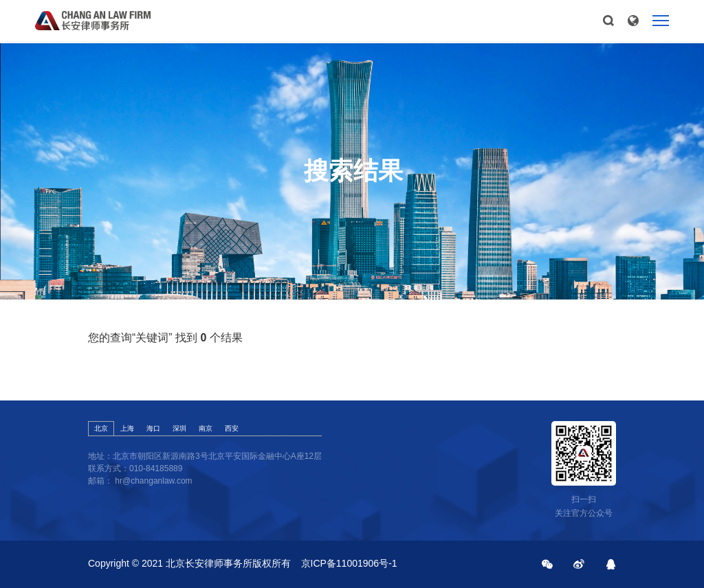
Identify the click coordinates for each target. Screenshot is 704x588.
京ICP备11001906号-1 (349, 563)
